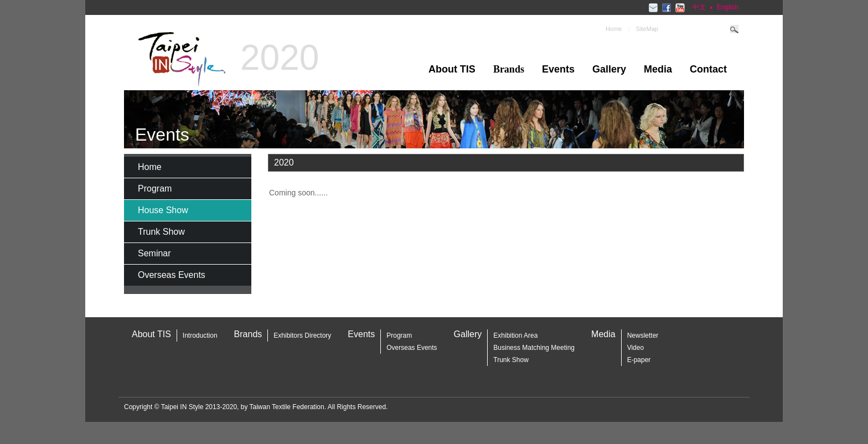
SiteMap (647, 29)
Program (155, 189)
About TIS (452, 69)
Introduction (200, 335)
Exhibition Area (515, 335)
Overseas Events (172, 275)
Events (558, 69)
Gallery (609, 69)
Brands (248, 334)
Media (658, 69)
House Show (163, 210)
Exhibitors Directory (302, 335)
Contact (708, 69)
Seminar (154, 253)
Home (614, 29)
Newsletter (643, 335)
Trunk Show (161, 232)
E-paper (639, 360)
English (728, 7)
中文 (699, 7)
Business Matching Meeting (534, 348)
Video (635, 348)
